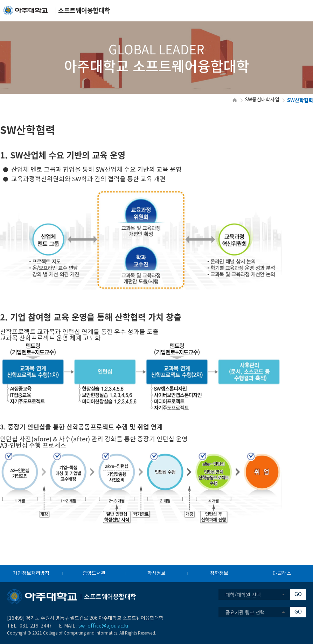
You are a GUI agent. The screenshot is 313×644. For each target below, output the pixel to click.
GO (298, 594)
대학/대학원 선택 (243, 595)
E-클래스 (282, 574)
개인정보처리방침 (31, 574)
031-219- (30, 626)
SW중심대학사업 (262, 100)
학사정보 (156, 574)
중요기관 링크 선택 (245, 612)
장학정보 (219, 574)
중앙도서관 (94, 574)
